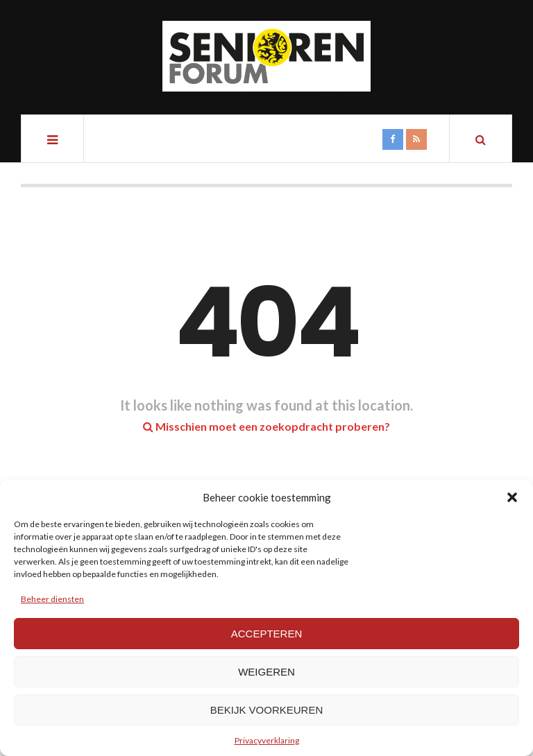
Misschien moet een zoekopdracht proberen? (266, 426)
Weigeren (266, 672)
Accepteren (267, 634)
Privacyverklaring (267, 740)
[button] (512, 497)
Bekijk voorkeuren (267, 710)
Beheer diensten (52, 599)
